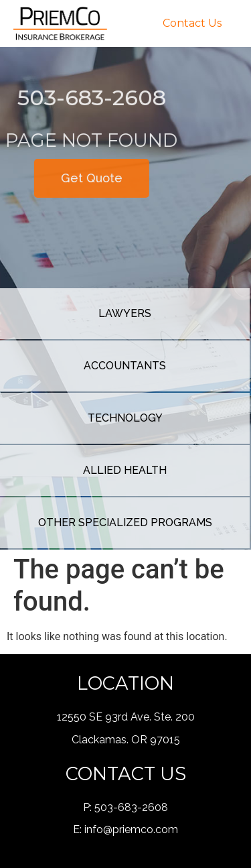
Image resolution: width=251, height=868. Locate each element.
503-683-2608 (131, 807)
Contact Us (192, 23)
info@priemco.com (131, 829)
